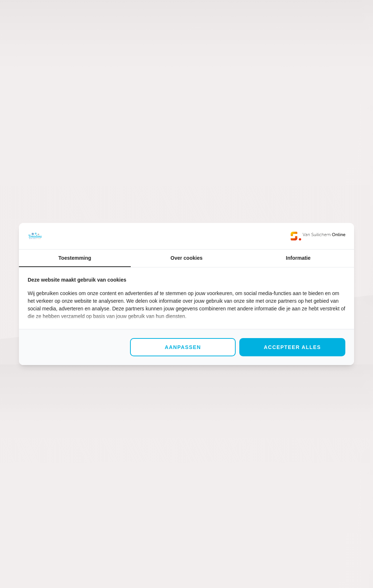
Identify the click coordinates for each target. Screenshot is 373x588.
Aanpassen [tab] (183, 347)
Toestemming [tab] (75, 258)
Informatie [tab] (298, 258)
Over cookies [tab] (186, 258)
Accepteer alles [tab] (292, 347)
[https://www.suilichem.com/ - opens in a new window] (318, 236)
